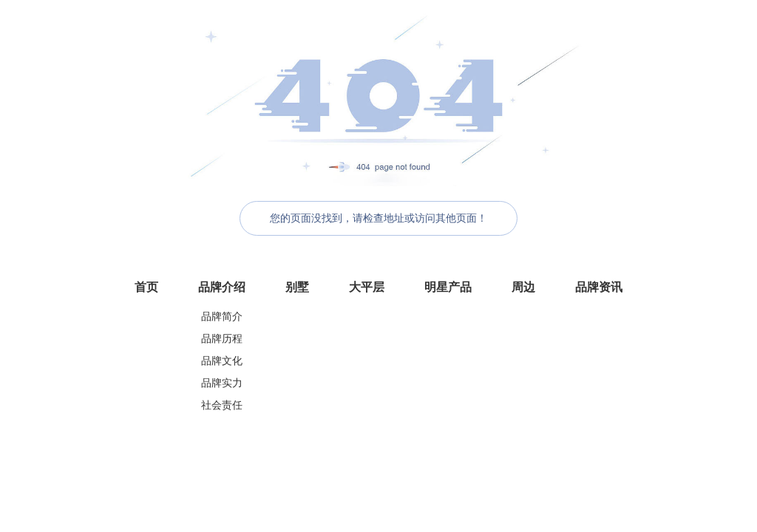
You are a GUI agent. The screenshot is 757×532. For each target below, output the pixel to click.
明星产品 (448, 287)
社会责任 (222, 405)
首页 (146, 287)
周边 (523, 287)
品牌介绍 (222, 287)
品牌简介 (222, 317)
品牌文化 (222, 361)
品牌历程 (222, 339)
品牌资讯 (599, 287)
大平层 (367, 287)
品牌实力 (222, 383)
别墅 (297, 287)
